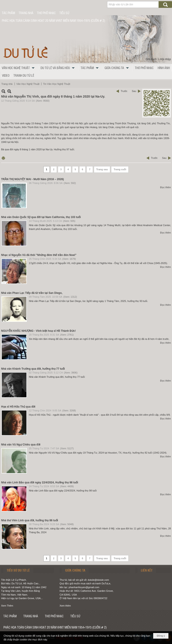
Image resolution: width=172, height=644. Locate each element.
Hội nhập (165, 59)
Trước (124, 91)
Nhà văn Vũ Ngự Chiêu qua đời (21, 445)
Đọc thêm (166, 187)
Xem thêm (65, 606)
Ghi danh (151, 59)
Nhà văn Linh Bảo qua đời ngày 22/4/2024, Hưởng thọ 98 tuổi (40, 482)
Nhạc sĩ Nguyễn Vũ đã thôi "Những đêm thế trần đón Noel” (39, 255)
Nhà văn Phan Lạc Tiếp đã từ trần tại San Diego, (32, 293)
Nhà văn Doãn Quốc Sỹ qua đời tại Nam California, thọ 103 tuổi (41, 217)
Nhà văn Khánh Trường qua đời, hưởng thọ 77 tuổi (33, 369)
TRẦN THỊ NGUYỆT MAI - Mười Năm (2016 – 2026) (32, 179)
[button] (19, 68)
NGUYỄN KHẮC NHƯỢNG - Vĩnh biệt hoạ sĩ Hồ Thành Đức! (38, 331)
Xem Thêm (7, 606)
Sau (134, 91)
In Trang (3, 158)
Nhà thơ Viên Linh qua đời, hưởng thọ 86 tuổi (30, 520)
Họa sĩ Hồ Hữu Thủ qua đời (18, 407)
